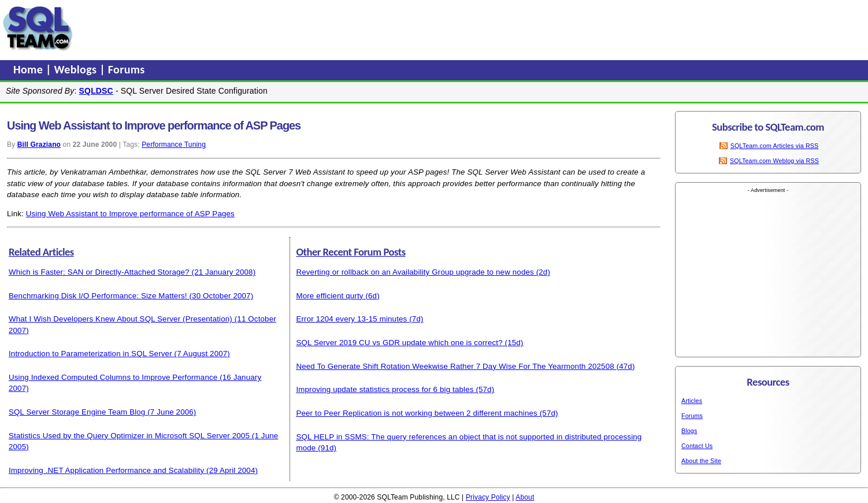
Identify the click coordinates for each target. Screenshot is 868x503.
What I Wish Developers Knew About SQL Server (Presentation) (120, 319)
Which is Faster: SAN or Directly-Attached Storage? (99, 272)
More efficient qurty (329, 296)
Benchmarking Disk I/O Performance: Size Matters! (98, 296)
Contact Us (697, 446)
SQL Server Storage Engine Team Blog (77, 412)
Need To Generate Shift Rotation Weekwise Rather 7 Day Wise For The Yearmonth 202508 (455, 366)
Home (29, 69)
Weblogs (77, 69)
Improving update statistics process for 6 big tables (385, 389)
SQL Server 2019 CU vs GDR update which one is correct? (399, 343)
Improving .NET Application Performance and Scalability (106, 470)
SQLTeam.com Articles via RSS (775, 146)
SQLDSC (96, 91)
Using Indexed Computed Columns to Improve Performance (113, 377)
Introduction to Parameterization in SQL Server (90, 354)
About (525, 497)
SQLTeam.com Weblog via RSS (774, 161)
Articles (692, 401)
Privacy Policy (488, 497)
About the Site (701, 461)
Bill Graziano (39, 145)
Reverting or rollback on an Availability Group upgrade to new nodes (415, 272)
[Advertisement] (296, 28)
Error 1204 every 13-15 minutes (351, 319)
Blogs (689, 431)
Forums (127, 69)
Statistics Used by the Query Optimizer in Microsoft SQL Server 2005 (129, 436)
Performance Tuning (174, 145)
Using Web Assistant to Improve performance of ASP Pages (130, 214)
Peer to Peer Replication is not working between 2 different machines (416, 413)
